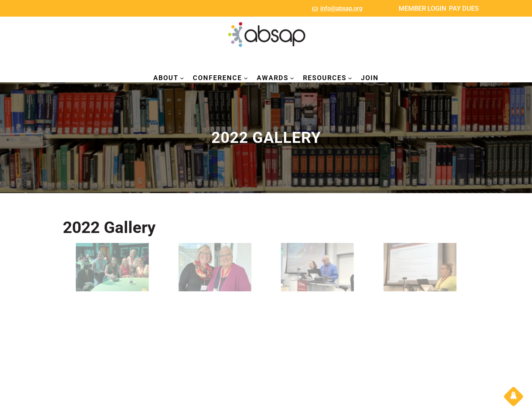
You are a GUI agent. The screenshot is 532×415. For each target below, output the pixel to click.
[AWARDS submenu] (292, 78)
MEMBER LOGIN (422, 8)
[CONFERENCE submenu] (246, 78)
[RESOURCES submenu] (350, 78)
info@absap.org (341, 8)
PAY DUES (464, 8)
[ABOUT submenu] (182, 78)
